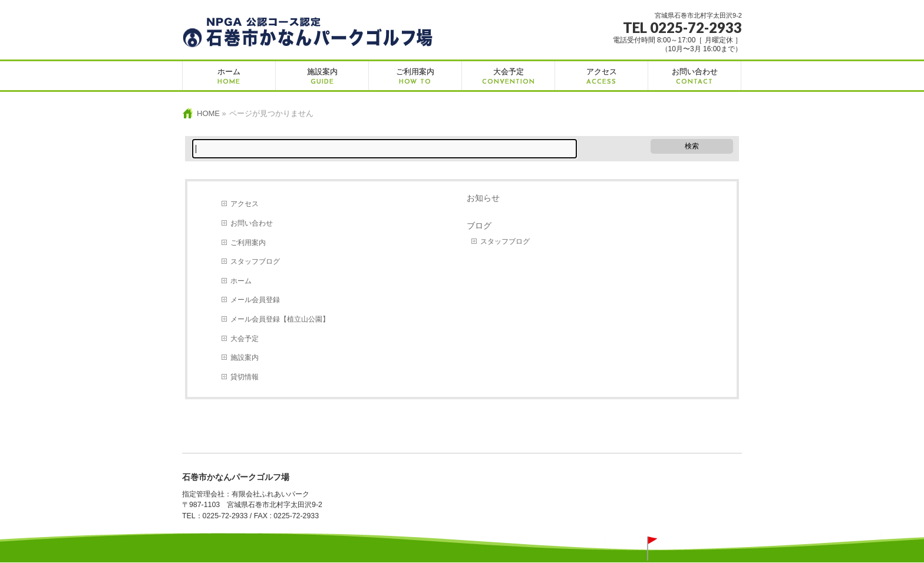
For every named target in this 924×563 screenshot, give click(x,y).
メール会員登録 (255, 300)
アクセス (245, 204)
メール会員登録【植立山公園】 (280, 319)
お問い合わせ (252, 223)
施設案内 (245, 357)
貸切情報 (245, 377)
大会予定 (245, 339)
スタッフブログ (255, 261)
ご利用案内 (248, 243)
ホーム (241, 281)
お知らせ (483, 198)
